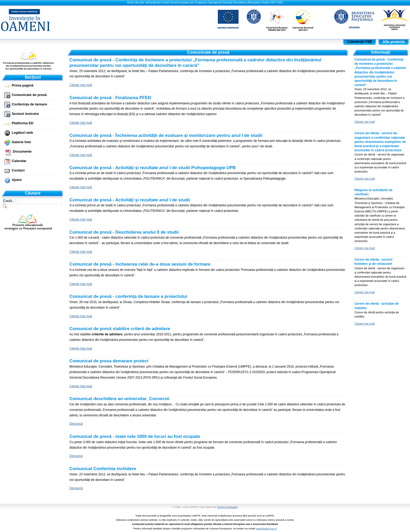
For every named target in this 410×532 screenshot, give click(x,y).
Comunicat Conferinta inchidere (103, 469)
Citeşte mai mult (81, 85)
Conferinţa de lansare (29, 104)
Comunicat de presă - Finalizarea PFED (110, 98)
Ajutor (17, 180)
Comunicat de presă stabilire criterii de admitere (120, 329)
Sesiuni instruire (25, 114)
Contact (18, 170)
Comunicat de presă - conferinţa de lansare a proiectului (128, 296)
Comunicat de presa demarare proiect (109, 361)
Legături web (22, 133)
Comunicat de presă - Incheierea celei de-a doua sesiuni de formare (140, 264)
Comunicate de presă (29, 95)
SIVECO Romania (227, 507)
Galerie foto (21, 142)
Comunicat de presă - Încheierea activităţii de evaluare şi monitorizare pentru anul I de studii (166, 135)
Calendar (19, 161)
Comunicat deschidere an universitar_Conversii (119, 399)
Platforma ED (23, 123)
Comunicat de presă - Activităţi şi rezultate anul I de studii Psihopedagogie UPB (153, 168)
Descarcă (76, 424)
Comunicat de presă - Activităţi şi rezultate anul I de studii (130, 200)
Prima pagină (23, 85)
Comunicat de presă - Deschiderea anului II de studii (124, 232)
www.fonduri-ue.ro (266, 528)
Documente (22, 151)
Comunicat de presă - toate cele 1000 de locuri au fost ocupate (135, 436)
